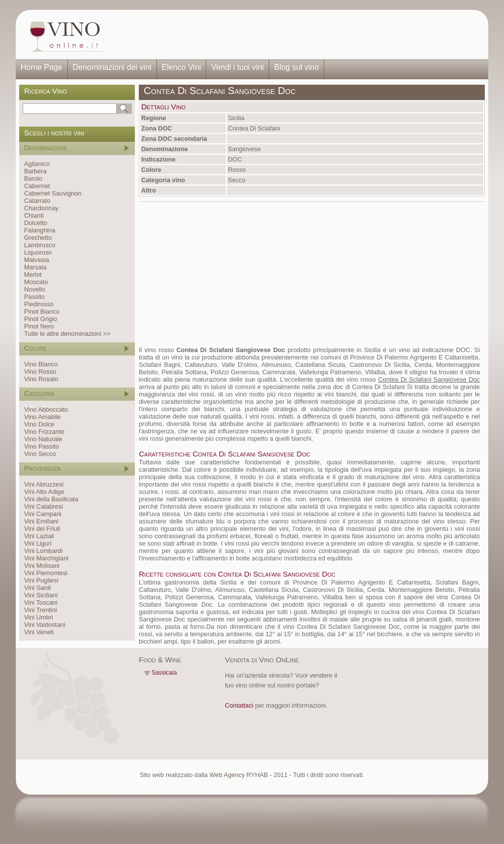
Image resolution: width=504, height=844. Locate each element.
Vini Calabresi (44, 506)
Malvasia (37, 260)
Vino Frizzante (44, 432)
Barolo (33, 179)
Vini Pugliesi (41, 580)
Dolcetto (36, 223)
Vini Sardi (38, 588)
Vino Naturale (43, 439)
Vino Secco (40, 454)
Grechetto (38, 238)
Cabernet (37, 186)
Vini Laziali (39, 536)
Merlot (33, 275)
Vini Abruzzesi (44, 484)
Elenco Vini (182, 67)
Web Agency (227, 775)
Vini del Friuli (42, 529)
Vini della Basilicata (51, 499)
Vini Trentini (41, 610)
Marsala (35, 267)
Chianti (34, 215)
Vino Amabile (42, 417)
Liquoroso (38, 252)
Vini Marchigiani (46, 558)
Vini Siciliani (41, 595)
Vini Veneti (39, 632)
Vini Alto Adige (44, 492)
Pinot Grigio (41, 319)
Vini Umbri (39, 617)
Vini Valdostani (45, 625)
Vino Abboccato (46, 409)
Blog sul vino (297, 67)
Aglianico (37, 164)
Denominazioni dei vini (112, 67)
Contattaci (239, 705)
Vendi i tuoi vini (237, 67)
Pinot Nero (39, 326)
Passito (34, 297)
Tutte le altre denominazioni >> (67, 334)
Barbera (35, 171)
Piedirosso (39, 304)
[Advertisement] (299, 34)
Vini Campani (43, 514)
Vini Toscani (41, 602)
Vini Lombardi (43, 551)
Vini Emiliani (41, 521)
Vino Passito (42, 446)
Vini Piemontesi (46, 573)
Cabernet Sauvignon (53, 193)
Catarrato (37, 201)
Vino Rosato (41, 379)
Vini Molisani (42, 566)
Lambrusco (40, 245)
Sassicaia (164, 673)
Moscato (36, 282)
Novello (35, 289)
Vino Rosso (40, 372)
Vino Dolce (39, 424)
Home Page (42, 67)
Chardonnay (41, 208)
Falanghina (40, 230)
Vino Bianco (41, 364)
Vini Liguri (38, 543)
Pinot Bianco (42, 311)
